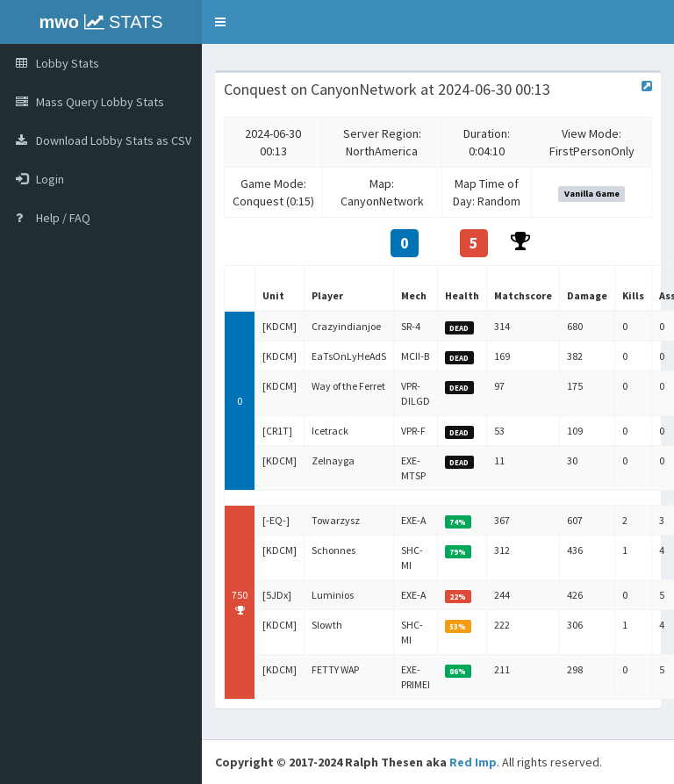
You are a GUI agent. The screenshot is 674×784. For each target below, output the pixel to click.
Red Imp (473, 762)
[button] (220, 22)
